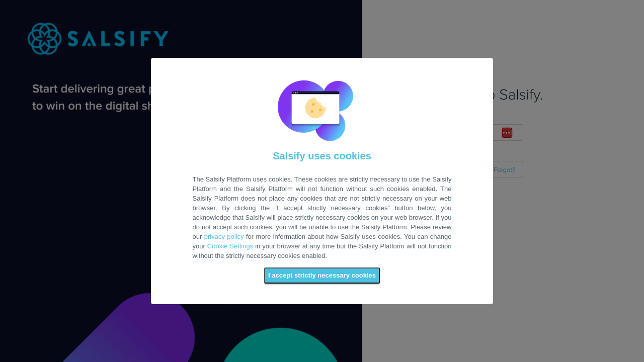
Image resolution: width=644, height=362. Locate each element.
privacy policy (224, 237)
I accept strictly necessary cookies (322, 275)
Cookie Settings (230, 246)
